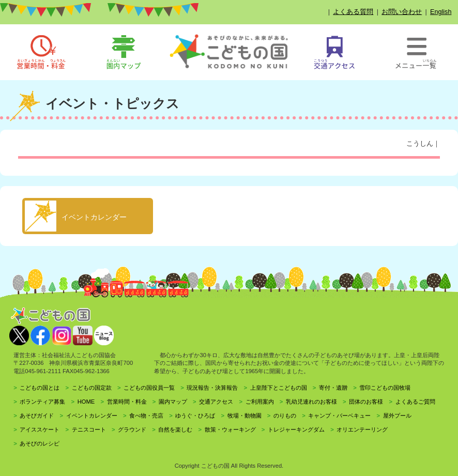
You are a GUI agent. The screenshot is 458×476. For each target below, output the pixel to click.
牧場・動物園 (245, 416)
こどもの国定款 (92, 388)
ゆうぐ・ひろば (195, 416)
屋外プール (397, 416)
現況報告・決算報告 (212, 388)
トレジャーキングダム (296, 429)
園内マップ (173, 402)
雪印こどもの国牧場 (385, 388)
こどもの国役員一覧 (149, 388)
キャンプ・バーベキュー (339, 416)
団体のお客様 (366, 402)
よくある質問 (353, 12)
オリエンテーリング (362, 429)
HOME (86, 402)
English (441, 12)
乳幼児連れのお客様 (311, 402)
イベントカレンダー (92, 416)
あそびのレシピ (40, 443)
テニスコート (89, 429)
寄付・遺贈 (333, 388)
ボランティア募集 (42, 402)
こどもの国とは (40, 388)
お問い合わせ (402, 12)
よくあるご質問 (415, 402)
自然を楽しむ (175, 429)
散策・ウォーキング (230, 429)
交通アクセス (216, 402)
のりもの (285, 416)
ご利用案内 (260, 402)
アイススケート (40, 429)
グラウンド (132, 429)
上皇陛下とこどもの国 (279, 388)
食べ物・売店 (146, 416)
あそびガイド (37, 416)
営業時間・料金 (127, 402)
